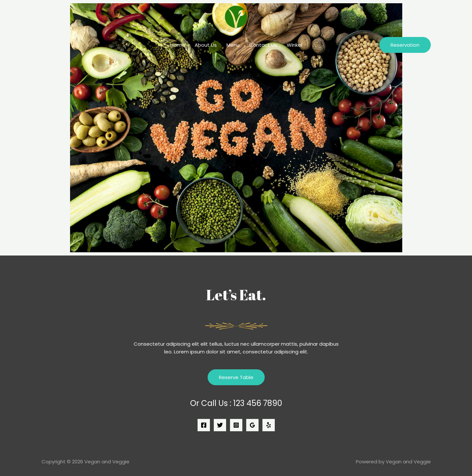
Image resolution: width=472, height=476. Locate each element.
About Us (206, 45)
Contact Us (263, 45)
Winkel (294, 45)
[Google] (252, 425)
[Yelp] (269, 425)
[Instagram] (236, 425)
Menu (233, 45)
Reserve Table (236, 377)
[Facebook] (204, 425)
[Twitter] (220, 425)
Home (178, 45)
